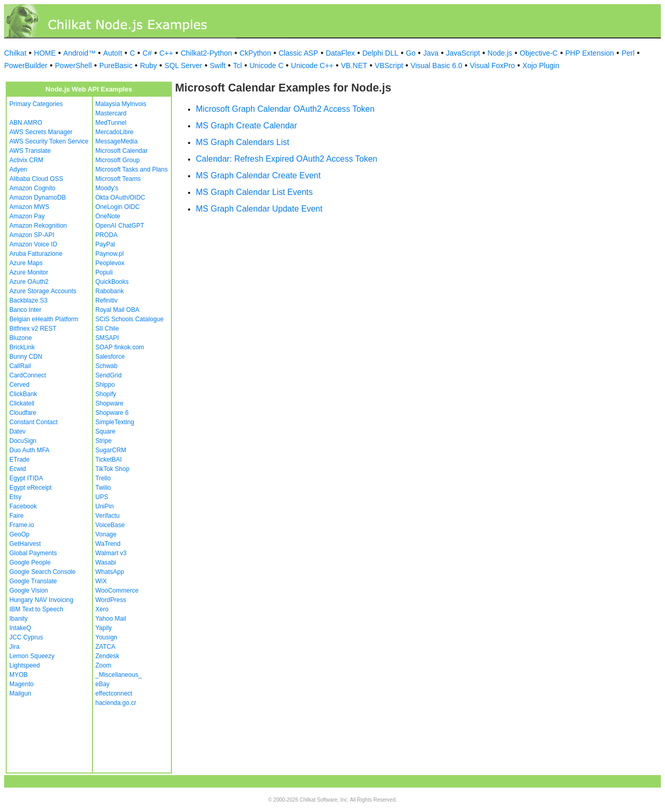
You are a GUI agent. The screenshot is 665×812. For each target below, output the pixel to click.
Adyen (18, 169)
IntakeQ (20, 628)
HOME (45, 53)
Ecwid (18, 469)
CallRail (20, 366)
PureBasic (116, 66)
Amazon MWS (29, 207)
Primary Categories (36, 104)
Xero (102, 609)
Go (411, 53)
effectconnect (114, 693)
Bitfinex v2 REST (33, 329)
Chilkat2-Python (207, 53)
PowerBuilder (26, 66)
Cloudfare (23, 413)
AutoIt (113, 53)
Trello (103, 478)
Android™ (79, 53)
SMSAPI (107, 338)
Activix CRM (26, 160)
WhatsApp (110, 572)
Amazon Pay (27, 216)
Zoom (104, 665)
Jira (14, 647)
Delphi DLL (380, 53)
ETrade (19, 460)
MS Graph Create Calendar (247, 126)
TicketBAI (109, 460)
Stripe (104, 441)
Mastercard (111, 113)
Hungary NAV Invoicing (41, 600)
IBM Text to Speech (36, 609)
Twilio (103, 488)
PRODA (107, 235)
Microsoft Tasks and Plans (132, 169)
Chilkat (15, 53)
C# (147, 53)
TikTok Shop (113, 469)
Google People (30, 562)
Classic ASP (298, 53)
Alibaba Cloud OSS (36, 179)
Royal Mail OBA (118, 310)
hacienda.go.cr (116, 703)
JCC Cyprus (26, 637)
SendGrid (109, 375)
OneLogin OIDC (118, 207)
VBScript (389, 66)
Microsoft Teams (118, 179)
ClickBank (23, 394)
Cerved (19, 385)
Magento (22, 684)
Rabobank (110, 291)
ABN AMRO (26, 123)
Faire (16, 516)
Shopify (106, 394)
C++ (166, 53)
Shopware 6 (112, 413)
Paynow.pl (110, 254)
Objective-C (538, 53)
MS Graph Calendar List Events (254, 192)
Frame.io (22, 525)
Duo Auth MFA (29, 450)
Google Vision (29, 591)
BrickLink (22, 347)
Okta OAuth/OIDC (121, 198)
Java (431, 53)
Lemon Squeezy (32, 656)
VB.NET (354, 66)
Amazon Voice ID (33, 244)
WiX (101, 581)
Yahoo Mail (111, 619)
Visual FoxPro (492, 66)
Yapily (104, 628)
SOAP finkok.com (120, 347)
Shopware (110, 403)
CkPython (255, 53)
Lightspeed (25, 665)
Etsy (15, 497)
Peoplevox (110, 263)
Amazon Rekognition (38, 226)
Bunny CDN (26, 357)
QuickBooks (112, 282)
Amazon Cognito (32, 188)
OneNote (108, 216)
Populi (104, 272)
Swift (218, 66)
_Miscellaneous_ (119, 675)
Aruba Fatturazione (36, 254)
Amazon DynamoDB (38, 198)
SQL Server (184, 66)
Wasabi (106, 562)
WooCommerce (117, 591)
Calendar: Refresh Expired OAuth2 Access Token (287, 159)
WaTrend (108, 544)
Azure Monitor (29, 272)
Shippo (105, 385)
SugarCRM (111, 450)
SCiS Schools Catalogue (130, 319)
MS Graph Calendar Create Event (258, 175)
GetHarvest (25, 544)
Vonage (106, 534)
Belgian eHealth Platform (44, 319)
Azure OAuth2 (29, 282)
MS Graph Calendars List (243, 142)
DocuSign (23, 441)
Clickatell (22, 403)
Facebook (23, 506)
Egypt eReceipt (30, 488)
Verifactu (108, 516)
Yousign (107, 637)
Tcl (238, 66)
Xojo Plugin (541, 66)
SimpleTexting (115, 422)
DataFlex (340, 53)
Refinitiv (107, 300)
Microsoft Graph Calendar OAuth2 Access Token (285, 109)
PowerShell (74, 66)
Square (106, 431)
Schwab (107, 366)
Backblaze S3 (28, 300)
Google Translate (33, 581)
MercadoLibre (115, 132)
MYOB (18, 675)
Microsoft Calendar (122, 151)
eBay (103, 684)
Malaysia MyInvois (121, 104)
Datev (17, 431)
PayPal (105, 244)
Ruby (148, 66)
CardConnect (28, 375)
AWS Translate (30, 151)
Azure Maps (26, 263)
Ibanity (18, 619)
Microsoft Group (118, 160)
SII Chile (107, 329)
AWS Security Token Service (49, 141)
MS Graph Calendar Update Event (259, 209)
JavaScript (463, 53)
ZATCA (105, 647)
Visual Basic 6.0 (436, 66)
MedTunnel (111, 123)
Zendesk (108, 656)
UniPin (105, 506)
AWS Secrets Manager (41, 132)
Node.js (500, 53)
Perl (628, 53)
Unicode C (266, 66)
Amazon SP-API (32, 235)
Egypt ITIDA (26, 478)
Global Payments (33, 553)
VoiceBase (110, 525)
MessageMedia (117, 141)
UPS (102, 497)
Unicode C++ (312, 66)
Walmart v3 (111, 553)
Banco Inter (25, 310)
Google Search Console (42, 572)
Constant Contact (34, 422)
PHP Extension (590, 53)
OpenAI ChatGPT (120, 226)
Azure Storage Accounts (43, 291)
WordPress (111, 600)
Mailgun (20, 693)
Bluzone (21, 338)
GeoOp (19, 534)
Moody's (107, 188)
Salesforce (110, 357)
